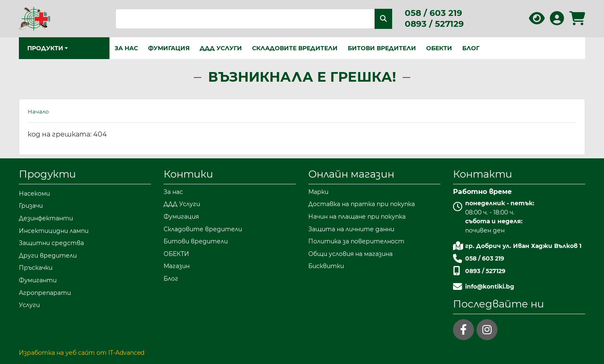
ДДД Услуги (221, 48)
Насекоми (34, 194)
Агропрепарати (45, 293)
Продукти (47, 174)
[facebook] (463, 330)
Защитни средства (51, 243)
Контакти (483, 174)
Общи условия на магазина (350, 254)
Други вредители (48, 256)
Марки (318, 192)
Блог (471, 48)
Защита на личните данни (351, 229)
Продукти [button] (45, 48)
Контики (188, 174)
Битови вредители (382, 48)
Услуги (29, 305)
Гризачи (31, 206)
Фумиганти (38, 280)
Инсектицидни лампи (54, 231)
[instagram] (487, 330)
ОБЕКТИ (439, 48)
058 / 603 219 (433, 13)
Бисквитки (326, 266)
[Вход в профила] (557, 21)
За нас (126, 48)
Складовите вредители (295, 48)
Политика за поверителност (356, 241)
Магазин (177, 266)
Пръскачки (36, 268)
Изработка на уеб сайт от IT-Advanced (82, 353)
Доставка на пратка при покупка (362, 204)
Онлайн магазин (351, 174)
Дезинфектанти (46, 218)
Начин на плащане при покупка (357, 217)
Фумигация (169, 48)
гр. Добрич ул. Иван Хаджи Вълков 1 (523, 246)
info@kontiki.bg (490, 287)
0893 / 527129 (434, 24)
